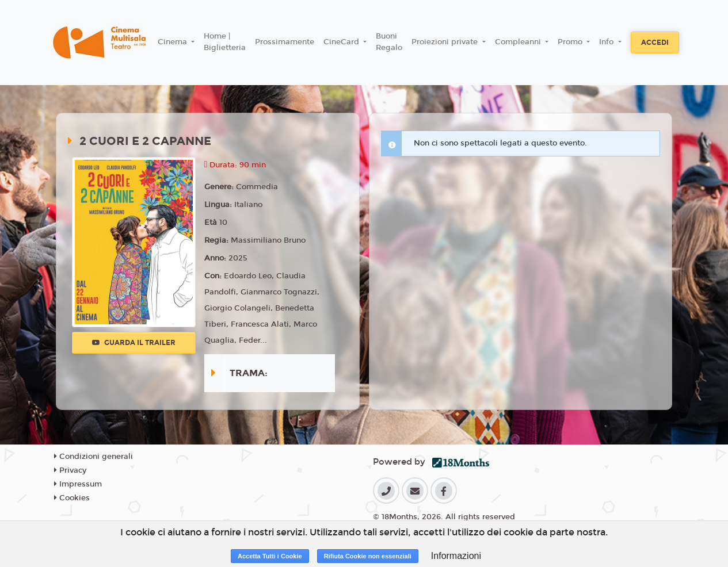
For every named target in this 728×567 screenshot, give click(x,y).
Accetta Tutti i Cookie (270, 556)
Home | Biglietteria (225, 42)
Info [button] (607, 42)
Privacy (70, 470)
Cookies (72, 498)
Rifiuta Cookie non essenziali (368, 556)
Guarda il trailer (134, 343)
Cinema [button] (174, 42)
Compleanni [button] (519, 42)
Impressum (78, 484)
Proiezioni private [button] (446, 42)
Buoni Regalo (389, 42)
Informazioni (456, 556)
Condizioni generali (94, 457)
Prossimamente (285, 42)
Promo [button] (571, 42)
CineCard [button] (342, 42)
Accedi (655, 43)
